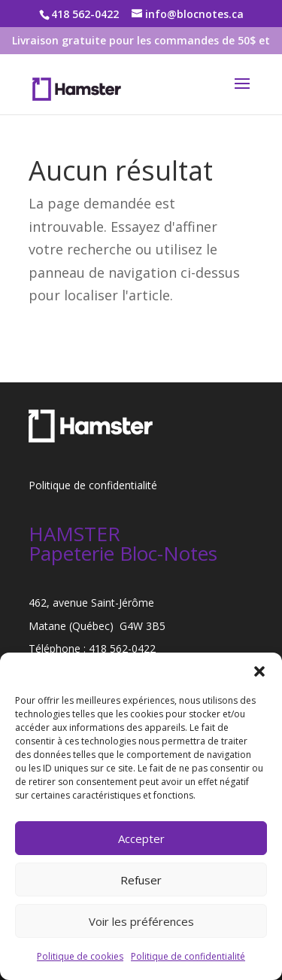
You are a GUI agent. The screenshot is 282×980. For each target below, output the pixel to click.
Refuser (141, 880)
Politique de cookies (80, 956)
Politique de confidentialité (188, 956)
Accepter (141, 838)
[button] (259, 671)
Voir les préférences (141, 921)
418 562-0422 (122, 648)
